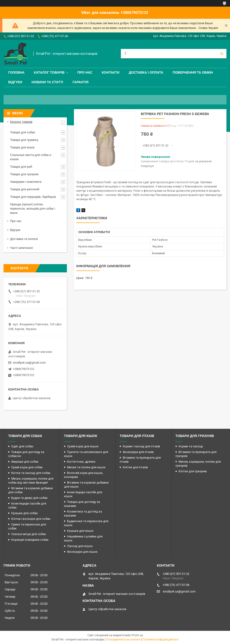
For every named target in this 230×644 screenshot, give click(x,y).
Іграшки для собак (25, 513)
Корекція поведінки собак (30, 540)
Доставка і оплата (146, 72)
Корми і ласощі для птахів (141, 446)
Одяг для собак (22, 446)
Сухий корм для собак (27, 467)
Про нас (85, 72)
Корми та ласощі (191, 446)
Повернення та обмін (193, 72)
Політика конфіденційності (161, 640)
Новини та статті (47, 82)
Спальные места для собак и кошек (31, 157)
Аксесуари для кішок (82, 552)
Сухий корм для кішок (83, 446)
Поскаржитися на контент (123, 640)
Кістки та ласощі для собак (31, 473)
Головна (16, 72)
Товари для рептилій (25, 189)
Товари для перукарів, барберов (33, 197)
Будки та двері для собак (29, 498)
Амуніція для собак (25, 462)
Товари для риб (21, 167)
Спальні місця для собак (29, 534)
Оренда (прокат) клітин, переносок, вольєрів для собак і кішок (33, 209)
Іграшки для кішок (80, 531)
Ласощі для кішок (80, 546)
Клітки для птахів (135, 467)
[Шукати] (222, 54)
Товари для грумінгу (24, 140)
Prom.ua (138, 635)
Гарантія (80, 82)
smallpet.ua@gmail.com (29, 363)
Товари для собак (23, 132)
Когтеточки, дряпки (81, 462)
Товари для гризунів (24, 174)
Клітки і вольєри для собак (31, 519)
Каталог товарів (49, 72)
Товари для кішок (22, 147)
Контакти (111, 72)
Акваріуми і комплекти (26, 182)
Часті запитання (21, 248)
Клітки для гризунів (193, 471)
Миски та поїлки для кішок (86, 467)
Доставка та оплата (24, 239)
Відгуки (15, 82)
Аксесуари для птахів (138, 452)
